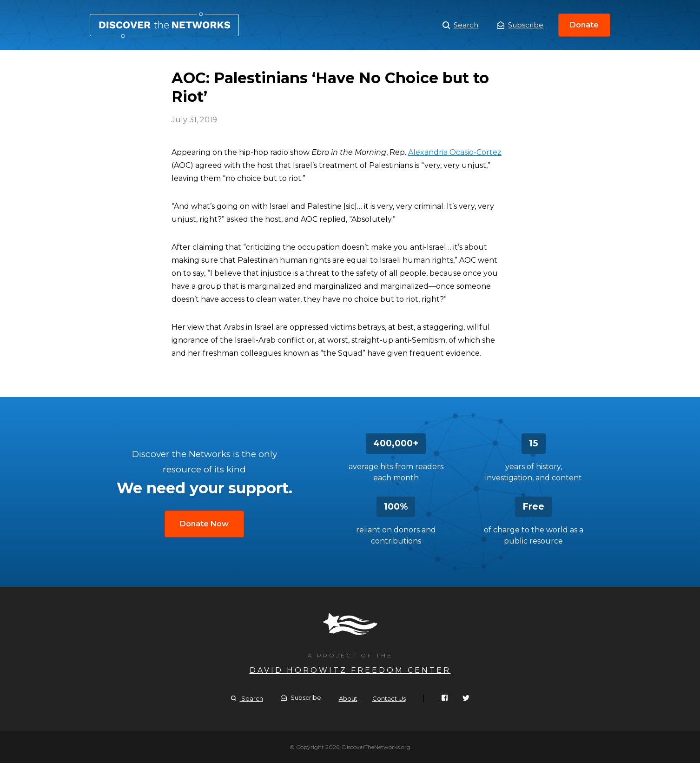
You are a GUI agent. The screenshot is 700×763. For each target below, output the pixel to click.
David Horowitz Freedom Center (350, 670)
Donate (584, 25)
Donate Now (204, 524)
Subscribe (520, 25)
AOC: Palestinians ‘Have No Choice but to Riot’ (164, 25)
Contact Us (389, 698)
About (348, 698)
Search (460, 25)
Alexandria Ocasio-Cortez (455, 152)
